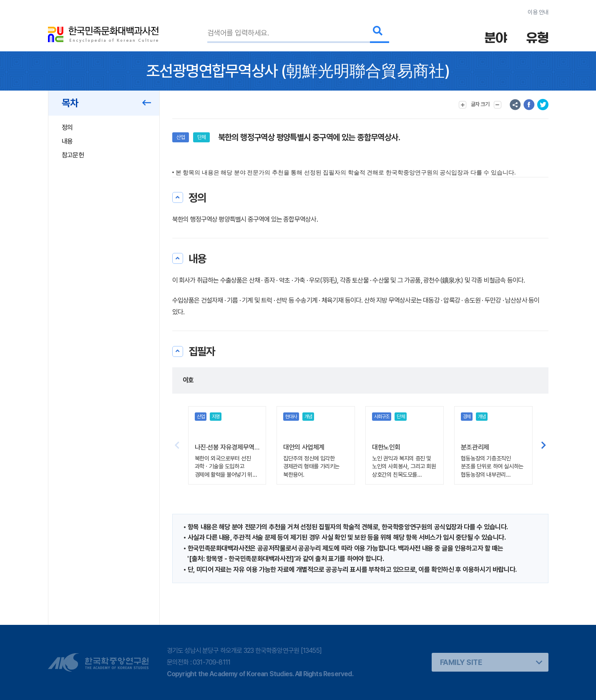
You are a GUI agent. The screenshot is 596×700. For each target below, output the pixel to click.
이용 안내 (538, 12)
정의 (67, 128)
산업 (181, 137)
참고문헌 (73, 155)
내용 (67, 141)
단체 (201, 137)
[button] (544, 445)
